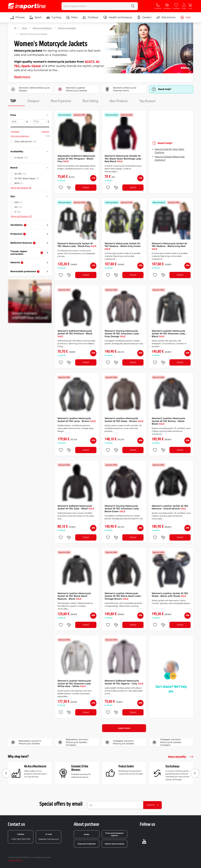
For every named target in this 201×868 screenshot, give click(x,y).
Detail (86, 187)
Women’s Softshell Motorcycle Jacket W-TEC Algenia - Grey (124, 682)
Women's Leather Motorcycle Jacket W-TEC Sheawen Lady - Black (169, 334)
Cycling (54, 17)
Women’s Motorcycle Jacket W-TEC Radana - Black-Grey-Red (170, 246)
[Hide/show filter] (47, 115)
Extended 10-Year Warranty (80, 768)
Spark (26, 66)
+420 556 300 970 (21, 837)
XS (18, 207)
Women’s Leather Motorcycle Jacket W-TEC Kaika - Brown (124, 420)
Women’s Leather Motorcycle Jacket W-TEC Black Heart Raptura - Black (74, 596)
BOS (19, 183)
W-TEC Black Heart (27, 178)
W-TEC (20, 174)
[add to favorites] (61, 188)
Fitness (17, 17)
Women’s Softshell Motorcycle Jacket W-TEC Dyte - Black (76, 507)
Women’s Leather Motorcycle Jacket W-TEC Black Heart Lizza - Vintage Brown (123, 596)
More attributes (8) (21, 188)
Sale (186, 17)
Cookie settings (15, 860)
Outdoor (90, 17)
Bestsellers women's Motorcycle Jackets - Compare (73, 742)
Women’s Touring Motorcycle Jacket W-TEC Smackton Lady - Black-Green (122, 509)
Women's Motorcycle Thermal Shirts (120, 89)
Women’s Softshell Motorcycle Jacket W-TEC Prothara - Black (75, 334)
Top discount (147, 101)
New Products (119, 101)
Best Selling (90, 101)
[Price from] (18, 122)
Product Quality (126, 766)
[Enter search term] (95, 6)
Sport (35, 17)
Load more (124, 728)
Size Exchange (172, 766)
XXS (18, 202)
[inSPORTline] (27, 6)
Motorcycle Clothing (42, 28)
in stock (21, 158)
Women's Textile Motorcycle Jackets (30, 89)
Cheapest (33, 101)
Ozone (36, 66)
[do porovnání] (69, 188)
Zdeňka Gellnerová (49, 837)
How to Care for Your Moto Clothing (169, 151)
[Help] (25, 225)
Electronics (166, 17)
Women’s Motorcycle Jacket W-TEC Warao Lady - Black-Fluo (77, 245)
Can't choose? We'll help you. (171, 689)
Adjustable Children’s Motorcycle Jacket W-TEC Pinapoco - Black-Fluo (76, 159)
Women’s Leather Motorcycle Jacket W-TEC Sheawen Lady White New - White (74, 683)
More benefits (181, 757)
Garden (144, 17)
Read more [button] (22, 77)
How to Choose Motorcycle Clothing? (170, 158)
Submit (152, 805)
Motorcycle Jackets (67, 28)
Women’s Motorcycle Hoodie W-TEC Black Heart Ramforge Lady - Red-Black (124, 159)
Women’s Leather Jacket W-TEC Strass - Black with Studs (170, 595)
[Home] (15, 28)
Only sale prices (26, 141)
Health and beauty (118, 17)
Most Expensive (61, 101)
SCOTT (90, 62)
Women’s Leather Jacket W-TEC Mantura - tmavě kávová (170, 507)
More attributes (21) (21, 216)
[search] (133, 6)
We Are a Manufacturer (35, 766)
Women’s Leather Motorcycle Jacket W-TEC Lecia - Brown (77, 420)
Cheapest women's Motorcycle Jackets (119, 742)
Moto (72, 17)
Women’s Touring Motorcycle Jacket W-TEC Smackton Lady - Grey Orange (122, 334)
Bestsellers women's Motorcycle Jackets (26, 742)
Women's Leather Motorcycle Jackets (72, 89)
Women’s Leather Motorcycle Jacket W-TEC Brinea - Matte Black (168, 421)
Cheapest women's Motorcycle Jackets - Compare (167, 742)
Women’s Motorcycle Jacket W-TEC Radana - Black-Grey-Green (123, 246)
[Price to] (39, 122)
